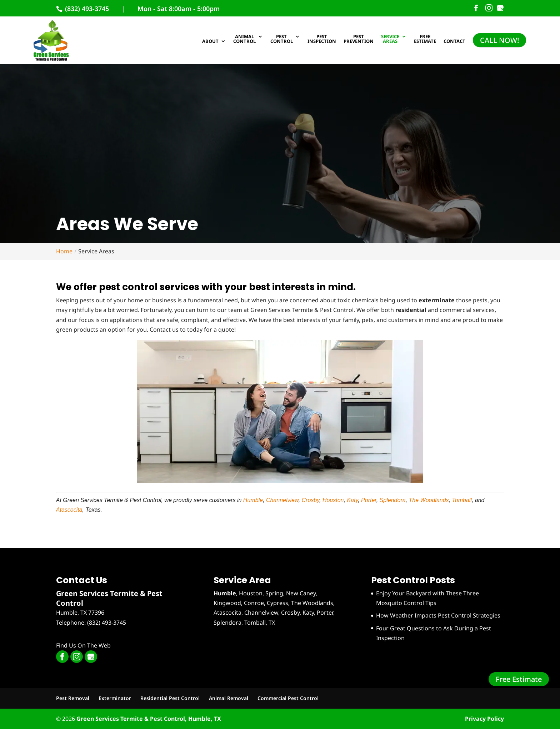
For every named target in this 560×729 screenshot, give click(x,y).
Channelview (282, 500)
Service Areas (390, 39)
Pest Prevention (359, 39)
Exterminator (115, 698)
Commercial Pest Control (288, 698)
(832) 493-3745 (86, 9)
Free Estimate (519, 679)
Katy (352, 500)
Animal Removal (229, 698)
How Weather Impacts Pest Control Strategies (438, 615)
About (210, 42)
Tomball (462, 500)
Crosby (311, 500)
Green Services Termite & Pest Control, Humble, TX (149, 719)
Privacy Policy (484, 719)
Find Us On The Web (83, 645)
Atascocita (69, 510)
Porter (369, 500)
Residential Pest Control (170, 698)
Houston (333, 500)
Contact (454, 42)
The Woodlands (429, 500)
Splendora (393, 500)
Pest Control (282, 39)
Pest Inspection (322, 39)
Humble (253, 500)
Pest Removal (73, 698)
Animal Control (244, 39)
